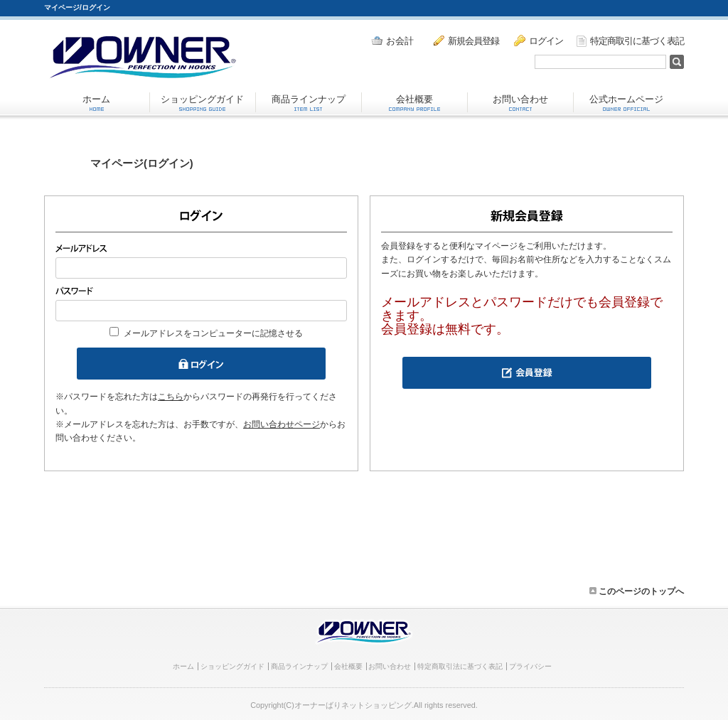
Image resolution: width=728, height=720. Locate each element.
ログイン (539, 41)
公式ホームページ (626, 102)
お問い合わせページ (282, 424)
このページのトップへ (637, 591)
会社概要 (414, 102)
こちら (171, 397)
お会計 (392, 41)
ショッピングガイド (202, 102)
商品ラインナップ (309, 102)
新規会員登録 (466, 41)
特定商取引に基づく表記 (630, 41)
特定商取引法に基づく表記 (460, 666)
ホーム (96, 102)
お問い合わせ (520, 102)
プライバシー (530, 666)
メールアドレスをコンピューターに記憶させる (213, 333)
